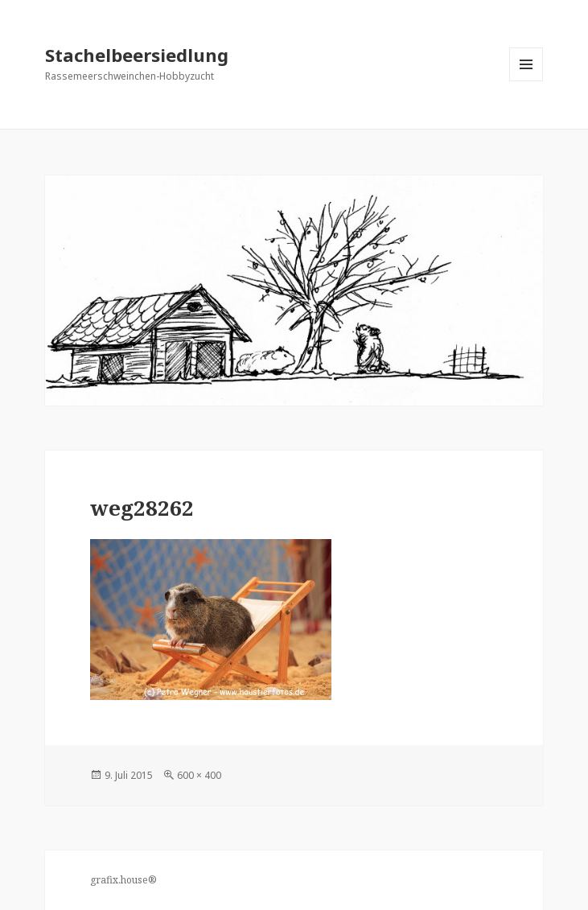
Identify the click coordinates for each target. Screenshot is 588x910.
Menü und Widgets (526, 81)
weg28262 (142, 508)
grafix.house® (123, 880)
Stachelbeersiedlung (137, 55)
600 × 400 (199, 775)
